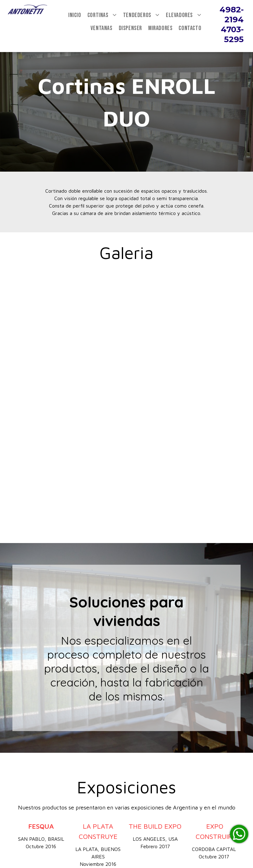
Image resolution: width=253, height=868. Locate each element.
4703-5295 (232, 34)
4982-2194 (232, 15)
